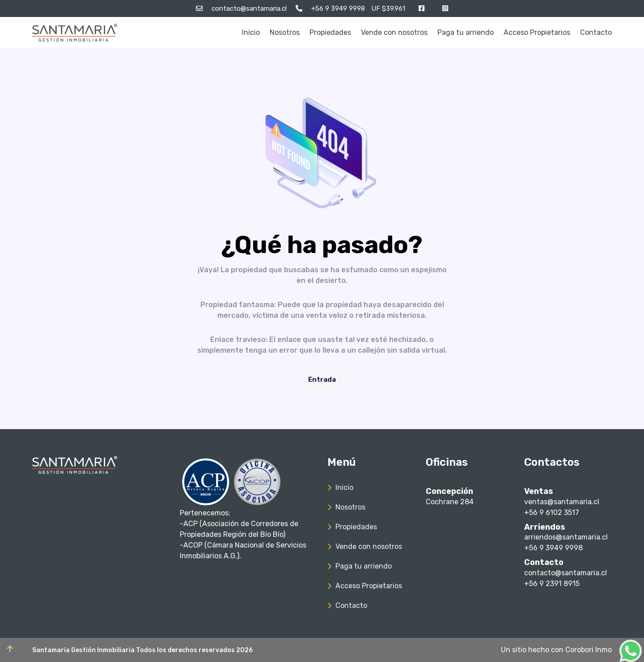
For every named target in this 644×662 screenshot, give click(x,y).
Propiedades (330, 32)
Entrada (322, 379)
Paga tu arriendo (466, 32)
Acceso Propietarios (537, 32)
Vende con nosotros (394, 32)
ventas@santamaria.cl (562, 502)
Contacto (596, 32)
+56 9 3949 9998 (553, 548)
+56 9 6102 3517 (552, 512)
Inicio (251, 32)
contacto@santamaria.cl (566, 573)
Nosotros (285, 32)
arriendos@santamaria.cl (566, 537)
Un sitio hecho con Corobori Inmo (556, 650)
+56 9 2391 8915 (552, 584)
